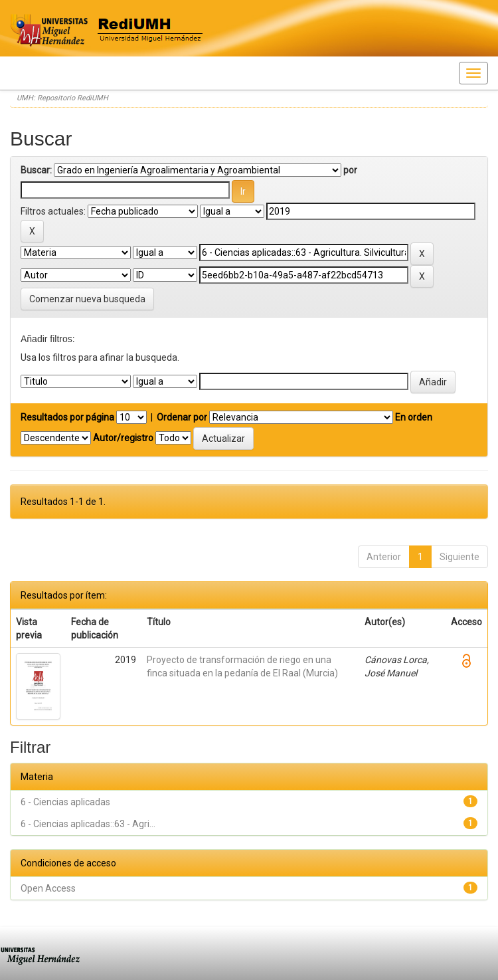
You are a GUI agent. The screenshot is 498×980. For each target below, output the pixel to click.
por (350, 170)
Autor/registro (123, 438)
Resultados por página (67, 417)
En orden (414, 417)
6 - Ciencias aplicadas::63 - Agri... (88, 824)
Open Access (48, 888)
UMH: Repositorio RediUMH (62, 98)
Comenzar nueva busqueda (87, 299)
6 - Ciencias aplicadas (65, 802)
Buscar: (36, 170)
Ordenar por (182, 417)
